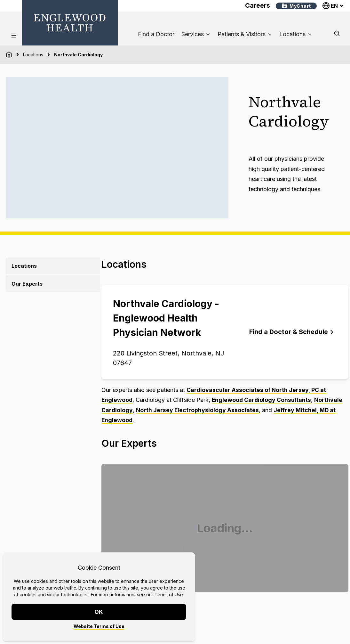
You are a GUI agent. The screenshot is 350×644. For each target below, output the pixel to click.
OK (99, 612)
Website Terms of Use (99, 626)
